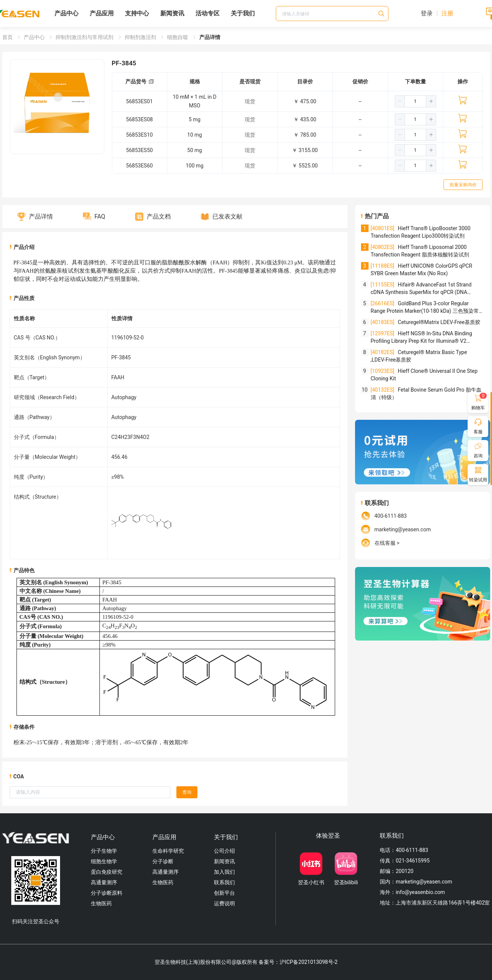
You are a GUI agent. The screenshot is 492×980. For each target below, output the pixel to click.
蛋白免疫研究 (107, 872)
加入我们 (224, 872)
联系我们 (224, 882)
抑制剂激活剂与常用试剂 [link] (85, 37)
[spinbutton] (415, 101)
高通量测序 (104, 882)
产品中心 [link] (35, 37)
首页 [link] (8, 37)
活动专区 (208, 13)
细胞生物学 (104, 861)
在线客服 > (387, 543)
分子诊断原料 (107, 893)
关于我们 (243, 13)
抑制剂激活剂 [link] (141, 37)
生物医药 (101, 903)
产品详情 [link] (210, 37)
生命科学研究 (168, 851)
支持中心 (137, 13)
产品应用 (102, 13)
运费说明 (224, 903)
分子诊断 (163, 861)
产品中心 (66, 13)
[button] (400, 101)
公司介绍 (224, 851)
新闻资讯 (172, 13)
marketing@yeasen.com (403, 529)
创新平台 (224, 893)
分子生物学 (104, 851)
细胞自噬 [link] (178, 37)
